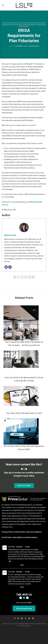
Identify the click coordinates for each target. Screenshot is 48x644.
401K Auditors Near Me (10, 23)
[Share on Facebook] (18, 277)
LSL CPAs (12, 547)
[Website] (10, 267)
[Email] (6, 267)
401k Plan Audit (24, 23)
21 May (27, 547)
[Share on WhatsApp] (15, 277)
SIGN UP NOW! (24, 486)
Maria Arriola (34, 46)
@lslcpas (19, 547)
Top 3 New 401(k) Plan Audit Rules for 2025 (24, 413)
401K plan (28, 64)
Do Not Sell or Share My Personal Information (19, 537)
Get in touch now (24, 608)
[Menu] (3, 5)
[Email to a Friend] (26, 277)
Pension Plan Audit (30, 25)
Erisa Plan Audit (17, 25)
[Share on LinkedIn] (33, 277)
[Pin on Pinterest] (30, 277)
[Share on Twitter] (22, 277)
